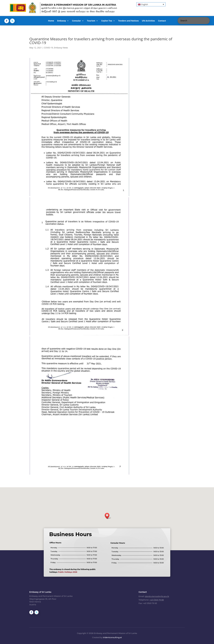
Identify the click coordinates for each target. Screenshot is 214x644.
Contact (162, 21)
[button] (151, 4)
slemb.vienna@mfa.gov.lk (157, 596)
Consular (77, 21)
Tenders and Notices (129, 21)
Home (51, 21)
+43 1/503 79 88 (157, 600)
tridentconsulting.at (112, 637)
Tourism (91, 21)
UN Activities (148, 21)
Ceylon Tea (107, 21)
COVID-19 (48, 48)
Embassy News (61, 48)
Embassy (62, 21)
